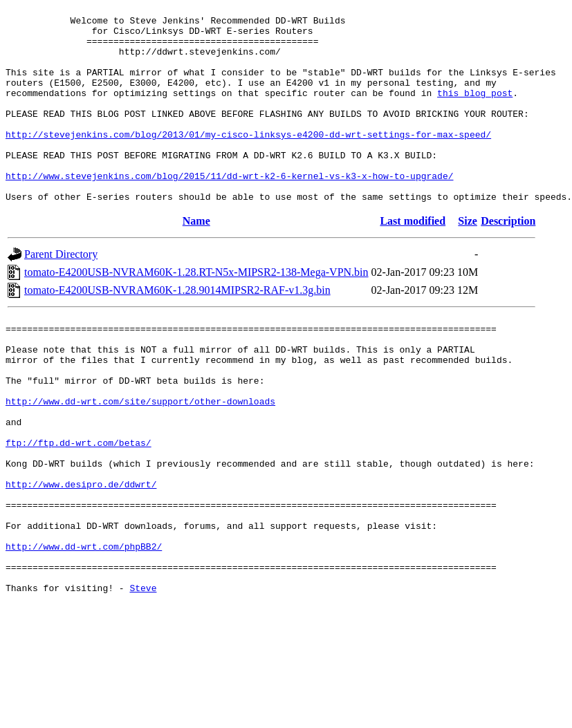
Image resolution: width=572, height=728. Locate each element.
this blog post (475, 111)
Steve (143, 681)
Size (468, 260)
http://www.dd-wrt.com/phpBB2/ (84, 631)
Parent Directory (61, 293)
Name (196, 260)
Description (508, 260)
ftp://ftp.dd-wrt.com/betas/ (79, 507)
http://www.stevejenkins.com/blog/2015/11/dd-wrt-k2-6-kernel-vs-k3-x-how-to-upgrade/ (229, 211)
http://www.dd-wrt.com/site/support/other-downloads (140, 457)
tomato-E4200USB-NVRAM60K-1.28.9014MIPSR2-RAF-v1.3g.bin (177, 329)
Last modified (413, 260)
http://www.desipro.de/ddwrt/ (81, 557)
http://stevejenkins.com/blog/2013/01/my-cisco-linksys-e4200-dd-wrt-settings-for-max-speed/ (248, 161)
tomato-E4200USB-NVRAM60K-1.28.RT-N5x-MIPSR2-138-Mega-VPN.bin (196, 311)
